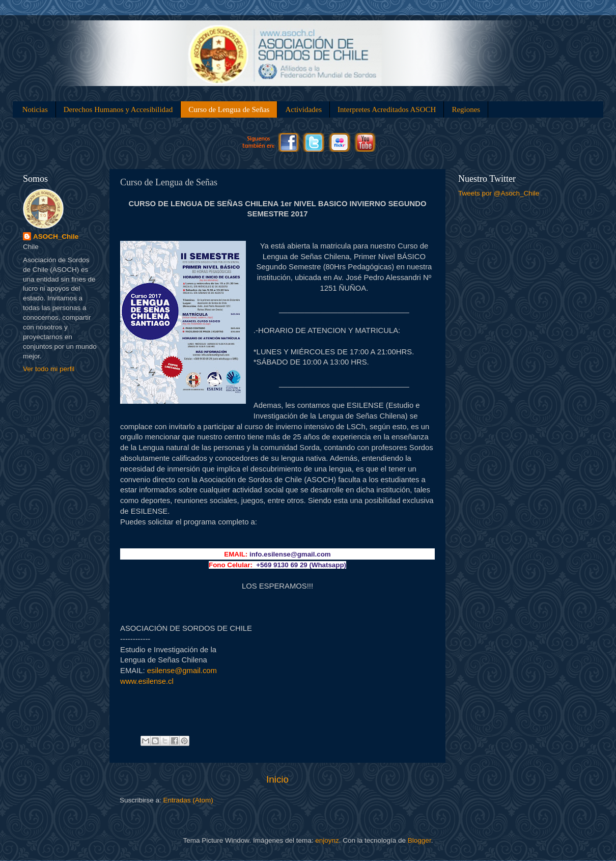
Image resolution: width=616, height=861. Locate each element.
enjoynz (327, 840)
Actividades (303, 109)
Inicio (277, 779)
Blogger (419, 840)
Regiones (466, 109)
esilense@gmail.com (182, 671)
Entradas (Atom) (188, 800)
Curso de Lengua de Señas (229, 109)
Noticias (35, 109)
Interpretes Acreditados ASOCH (387, 109)
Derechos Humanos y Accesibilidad (118, 109)
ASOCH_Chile (56, 237)
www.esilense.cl (147, 681)
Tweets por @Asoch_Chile (499, 193)
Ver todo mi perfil (49, 369)
